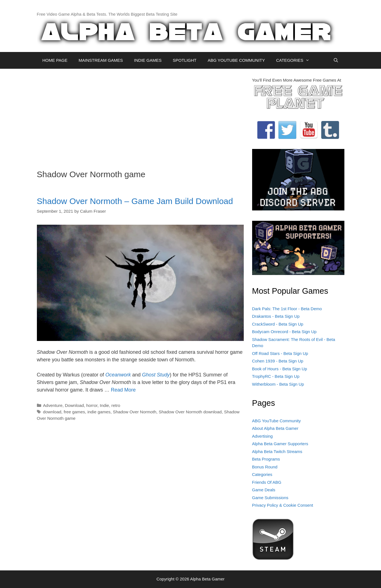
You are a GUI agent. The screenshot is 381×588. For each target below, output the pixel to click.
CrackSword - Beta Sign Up (278, 324)
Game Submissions (270, 498)
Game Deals (264, 490)
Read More (123, 390)
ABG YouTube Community (277, 421)
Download (74, 405)
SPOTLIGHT (185, 60)
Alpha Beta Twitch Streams (277, 451)
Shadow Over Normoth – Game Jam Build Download (135, 201)
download (52, 412)
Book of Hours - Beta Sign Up (280, 369)
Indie (104, 405)
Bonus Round (265, 467)
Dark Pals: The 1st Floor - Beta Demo (287, 309)
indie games (99, 412)
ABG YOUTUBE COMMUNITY (236, 60)
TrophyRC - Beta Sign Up (276, 376)
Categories (262, 474)
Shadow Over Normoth (135, 412)
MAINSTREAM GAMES (101, 60)
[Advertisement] (140, 116)
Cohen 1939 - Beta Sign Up (278, 361)
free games (74, 412)
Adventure (53, 405)
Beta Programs (266, 459)
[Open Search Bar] (336, 60)
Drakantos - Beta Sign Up (276, 316)
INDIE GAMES (148, 60)
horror (92, 405)
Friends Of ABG (267, 482)
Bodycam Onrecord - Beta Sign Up (284, 332)
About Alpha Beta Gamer (275, 428)
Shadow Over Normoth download (190, 412)
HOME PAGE (55, 60)
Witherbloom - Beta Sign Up (278, 384)
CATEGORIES (296, 60)
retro (116, 405)
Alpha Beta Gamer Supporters (280, 444)
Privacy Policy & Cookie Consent (283, 505)
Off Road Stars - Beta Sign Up (280, 353)
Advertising (262, 436)
